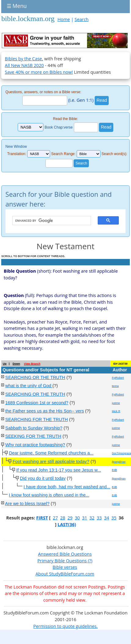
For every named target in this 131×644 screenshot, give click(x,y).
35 (114, 518)
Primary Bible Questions (62, 561)
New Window (16, 147)
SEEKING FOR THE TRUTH (33, 436)
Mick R (116, 411)
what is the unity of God (29, 386)
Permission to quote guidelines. (65, 626)
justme (116, 403)
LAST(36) (67, 524)
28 (63, 518)
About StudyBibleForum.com (65, 574)
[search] (49, 221)
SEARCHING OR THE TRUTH (35, 377)
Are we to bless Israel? (27, 504)
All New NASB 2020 (24, 65)
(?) (89, 561)
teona (115, 386)
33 (99, 518)
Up (5, 364)
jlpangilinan (119, 462)
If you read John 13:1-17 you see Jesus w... (59, 470)
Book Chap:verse (59, 127)
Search (82, 19)
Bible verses (65, 567)
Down (16, 364)
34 (107, 518)
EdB (114, 470)
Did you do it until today (43, 478)
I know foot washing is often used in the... (49, 495)
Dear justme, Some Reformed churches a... (51, 453)
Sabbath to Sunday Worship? (34, 428)
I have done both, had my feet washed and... (67, 487)
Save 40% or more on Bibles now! (39, 72)
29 (70, 518)
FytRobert (118, 378)
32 (92, 518)
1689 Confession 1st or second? (37, 403)
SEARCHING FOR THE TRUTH (36, 419)
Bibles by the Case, (24, 59)
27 (55, 518)
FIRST (42, 518)
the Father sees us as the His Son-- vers (45, 411)
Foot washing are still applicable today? (51, 462)
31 (85, 518)
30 (77, 518)
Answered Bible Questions (65, 554)
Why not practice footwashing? (35, 445)
